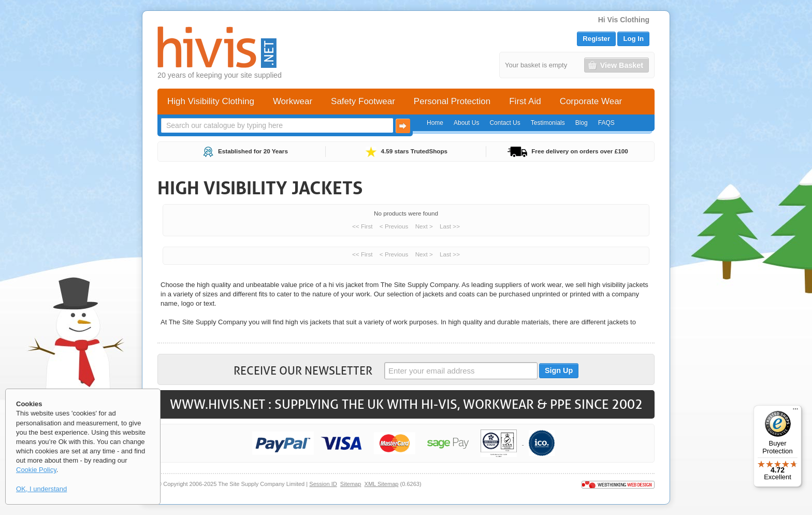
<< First (363, 226)
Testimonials (548, 123)
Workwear (293, 101)
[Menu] (795, 411)
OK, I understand (41, 489)
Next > (424, 226)
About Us (466, 123)
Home (435, 123)
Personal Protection (452, 101)
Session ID (323, 484)
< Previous (394, 226)
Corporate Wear (591, 101)
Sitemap (351, 484)
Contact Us (505, 123)
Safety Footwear (363, 101)
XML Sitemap (382, 484)
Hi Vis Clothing (624, 20)
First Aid (525, 101)
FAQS (606, 123)
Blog (582, 123)
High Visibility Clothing (211, 101)
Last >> (450, 226)
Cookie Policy (36, 470)
